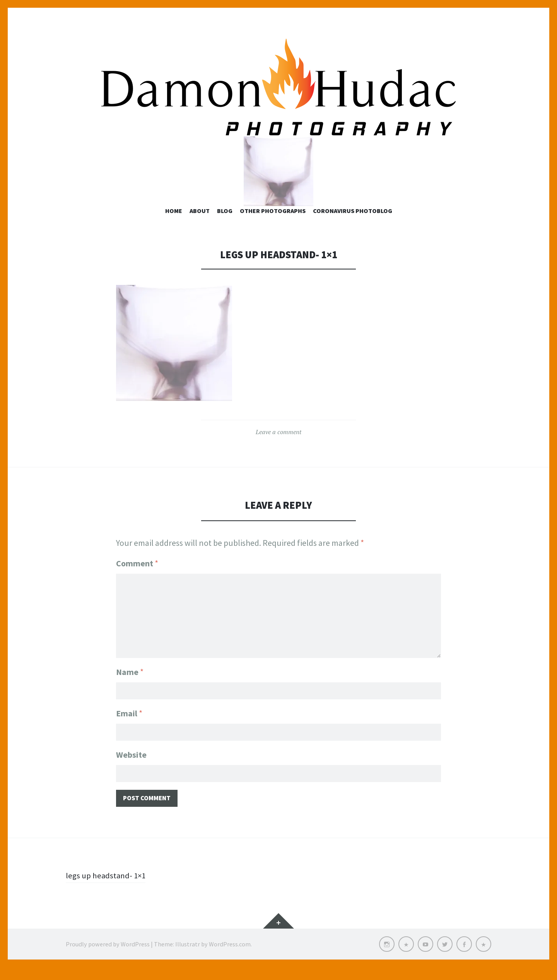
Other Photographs (273, 222)
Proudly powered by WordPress (108, 957)
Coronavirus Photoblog (353, 222)
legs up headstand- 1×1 (107, 888)
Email (129, 724)
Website (131, 766)
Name (130, 682)
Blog (225, 222)
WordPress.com (230, 957)
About (200, 222)
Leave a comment (278, 443)
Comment (137, 574)
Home (174, 222)
